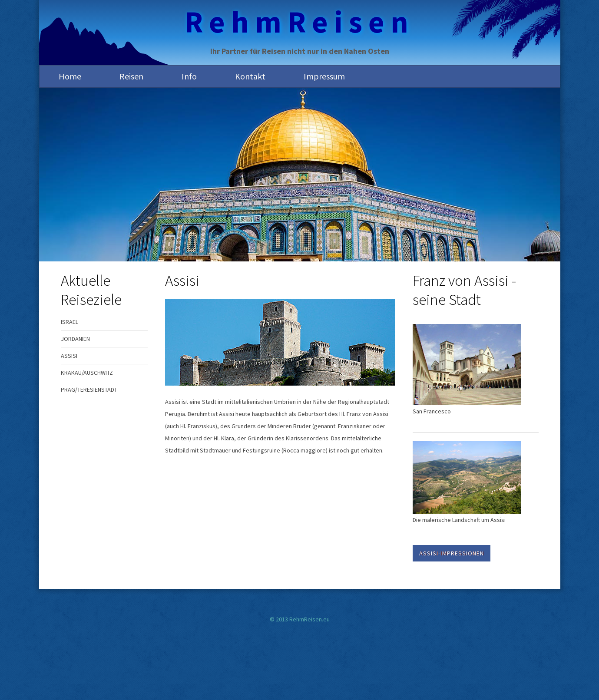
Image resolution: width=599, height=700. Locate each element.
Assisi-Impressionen (452, 553)
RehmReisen (299, 22)
